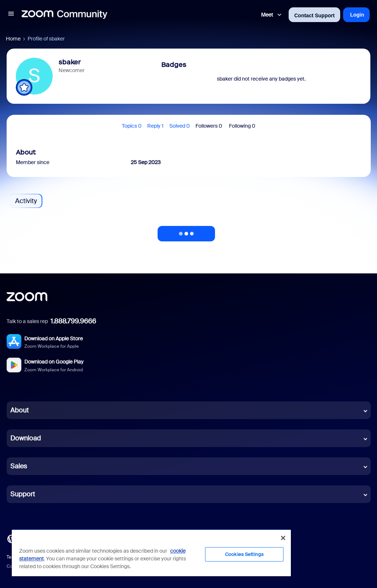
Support (23, 494)
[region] (151, 553)
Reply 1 (155, 126)
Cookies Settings (244, 554)
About (20, 410)
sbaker (70, 62)
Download (26, 438)
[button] (11, 15)
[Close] (283, 538)
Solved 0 (179, 126)
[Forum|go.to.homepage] (64, 15)
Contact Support (314, 15)
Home (13, 39)
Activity (26, 201)
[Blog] (11, 538)
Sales (19, 466)
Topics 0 (132, 126)
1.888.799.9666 (73, 321)
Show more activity (186, 231)
